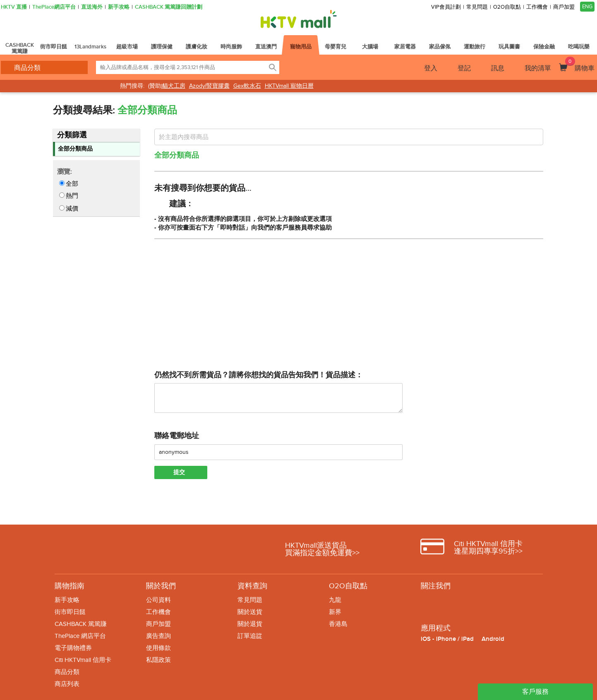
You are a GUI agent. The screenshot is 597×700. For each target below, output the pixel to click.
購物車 (580, 65)
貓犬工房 (174, 86)
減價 (72, 209)
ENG (587, 7)
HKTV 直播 (14, 7)
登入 (431, 68)
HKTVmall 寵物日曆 (289, 86)
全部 (72, 184)
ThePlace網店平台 (54, 7)
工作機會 (537, 7)
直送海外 (92, 7)
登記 (464, 68)
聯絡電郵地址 (177, 436)
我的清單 (538, 68)
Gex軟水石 (247, 86)
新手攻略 (119, 7)
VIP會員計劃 (446, 7)
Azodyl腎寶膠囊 (209, 86)
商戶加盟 (564, 7)
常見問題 (477, 7)
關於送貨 (250, 612)
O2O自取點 (507, 7)
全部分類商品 (75, 149)
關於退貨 (250, 624)
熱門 (72, 196)
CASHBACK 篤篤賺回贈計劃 (169, 7)
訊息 (498, 68)
